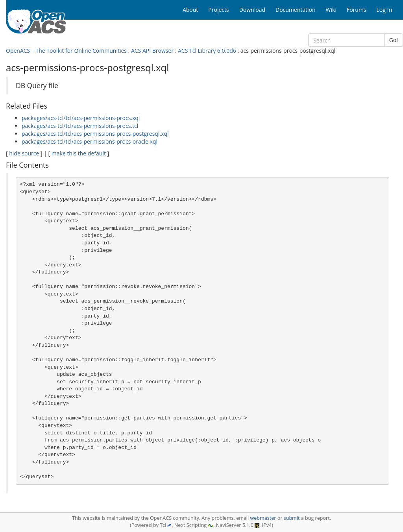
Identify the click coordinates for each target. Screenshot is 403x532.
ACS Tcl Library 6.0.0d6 (207, 51)
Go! (394, 40)
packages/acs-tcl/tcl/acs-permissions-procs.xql (81, 118)
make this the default (79, 153)
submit (292, 518)
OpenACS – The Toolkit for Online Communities (66, 51)
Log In (384, 10)
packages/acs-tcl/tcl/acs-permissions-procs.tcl (80, 126)
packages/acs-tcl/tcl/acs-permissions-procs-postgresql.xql (95, 134)
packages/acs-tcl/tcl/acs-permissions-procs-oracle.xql (90, 141)
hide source (24, 153)
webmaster (263, 518)
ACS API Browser (152, 51)
